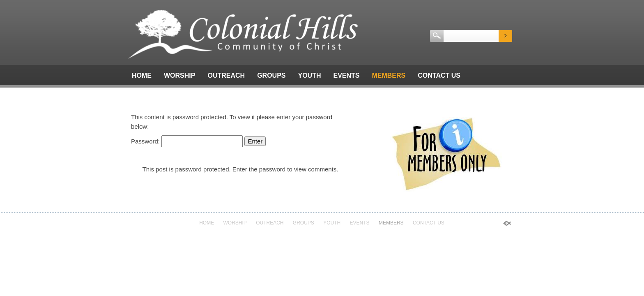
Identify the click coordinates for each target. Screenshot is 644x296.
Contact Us (439, 75)
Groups (271, 75)
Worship (179, 75)
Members (389, 75)
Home (142, 75)
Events (346, 75)
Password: (187, 141)
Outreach (226, 75)
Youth (309, 75)
